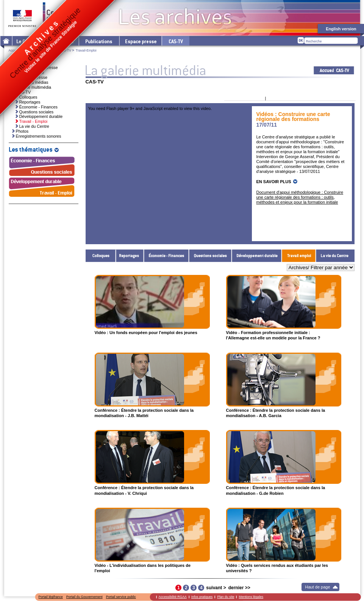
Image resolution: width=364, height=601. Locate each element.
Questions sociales (210, 256)
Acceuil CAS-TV (334, 70)
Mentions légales (251, 597)
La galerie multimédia (32, 87)
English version (341, 29)
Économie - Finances (166, 256)
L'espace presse (140, 41)
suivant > (216, 588)
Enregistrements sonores (39, 136)
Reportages (130, 256)
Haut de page (318, 587)
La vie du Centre (335, 256)
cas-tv (175, 41)
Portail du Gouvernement (84, 597)
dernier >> (239, 588)
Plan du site (226, 597)
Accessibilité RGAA (173, 597)
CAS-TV (65, 50)
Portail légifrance (51, 597)
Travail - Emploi (299, 256)
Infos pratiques (202, 597)
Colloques (101, 256)
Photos (22, 131)
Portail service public (121, 597)
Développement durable (257, 256)
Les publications (99, 41)
